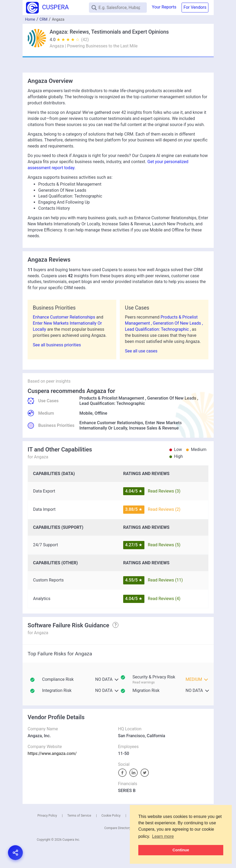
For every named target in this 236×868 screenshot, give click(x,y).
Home (30, 19)
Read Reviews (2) (164, 509)
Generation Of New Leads (172, 398)
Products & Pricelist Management (112, 398)
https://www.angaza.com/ (52, 753)
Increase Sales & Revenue (154, 428)
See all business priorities (57, 345)
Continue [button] (181, 850)
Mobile (86, 413)
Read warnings (144, 682)
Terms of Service (79, 816)
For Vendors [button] (195, 7)
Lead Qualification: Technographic (112, 403)
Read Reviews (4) (164, 599)
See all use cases (141, 351)
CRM (44, 19)
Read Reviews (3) (164, 491)
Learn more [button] (163, 836)
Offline (101, 413)
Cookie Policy (111, 816)
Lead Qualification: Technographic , (158, 329)
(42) (85, 40)
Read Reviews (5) (164, 545)
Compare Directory (118, 828)
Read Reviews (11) (165, 580)
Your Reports (164, 7)
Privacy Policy (47, 816)
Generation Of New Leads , (178, 323)
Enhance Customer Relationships (65, 317)
